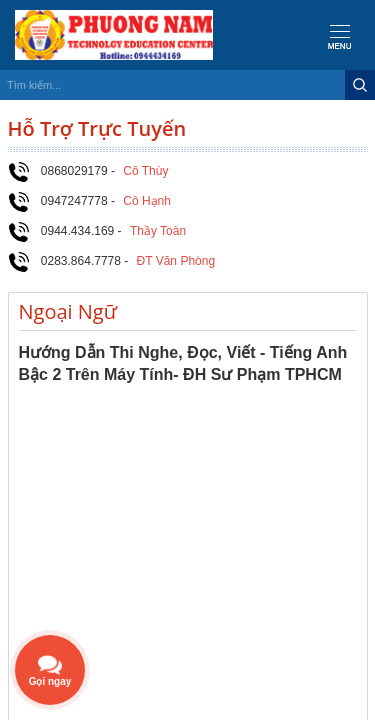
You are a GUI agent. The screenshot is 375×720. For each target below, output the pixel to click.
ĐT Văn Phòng (176, 261)
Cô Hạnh (147, 201)
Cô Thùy (145, 171)
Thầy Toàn (158, 231)
